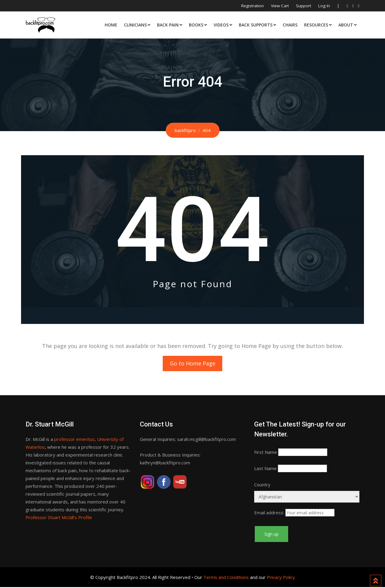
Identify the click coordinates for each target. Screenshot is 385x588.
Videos (221, 25)
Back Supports (256, 25)
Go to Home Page (193, 364)
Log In (324, 6)
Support (303, 6)
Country (262, 485)
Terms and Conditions (226, 578)
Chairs (290, 25)
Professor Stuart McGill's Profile (59, 518)
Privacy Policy (281, 578)
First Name (266, 453)
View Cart (280, 6)
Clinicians (135, 25)
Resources (316, 25)
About (346, 25)
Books (196, 25)
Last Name (265, 469)
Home (111, 25)
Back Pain (168, 25)
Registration (253, 6)
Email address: (269, 513)
